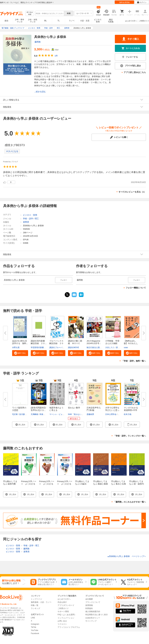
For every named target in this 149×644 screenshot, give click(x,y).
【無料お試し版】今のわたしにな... (131, 343)
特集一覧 (35, 605)
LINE (33, 618)
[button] (20, 353)
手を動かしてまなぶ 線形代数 (10, 483)
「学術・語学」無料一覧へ (134, 361)
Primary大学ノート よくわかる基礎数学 (29, 484)
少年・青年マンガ (20, 21)
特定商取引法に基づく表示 (97, 615)
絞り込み (30, 13)
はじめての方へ (131, 21)
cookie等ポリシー (93, 618)
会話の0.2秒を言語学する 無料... (20, 342)
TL (59, 21)
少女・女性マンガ (33, 21)
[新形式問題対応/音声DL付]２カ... (38, 409)
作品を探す (62, 602)
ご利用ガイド (144, 21)
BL (46, 21)
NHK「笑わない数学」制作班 (80, 414)
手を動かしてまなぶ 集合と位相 (119, 483)
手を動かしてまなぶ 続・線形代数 (137, 484)
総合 (7, 21)
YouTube (35, 630)
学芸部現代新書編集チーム (42, 347)
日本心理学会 (111, 414)
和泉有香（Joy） (47, 414)
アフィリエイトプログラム (69, 627)
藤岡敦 (38, 42)
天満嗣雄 (34, 414)
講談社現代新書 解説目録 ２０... (39, 342)
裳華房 (26, 222)
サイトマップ (91, 621)
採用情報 (89, 605)
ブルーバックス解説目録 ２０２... (56, 343)
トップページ (36, 599)
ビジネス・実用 (30, 215)
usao (126, 347)
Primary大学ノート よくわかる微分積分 (65, 484)
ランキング (36, 608)
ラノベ (72, 21)
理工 (37, 219)
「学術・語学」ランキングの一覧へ (130, 436)
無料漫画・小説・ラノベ (41, 602)
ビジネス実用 (98, 21)
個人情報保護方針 (93, 612)
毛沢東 (15, 414)
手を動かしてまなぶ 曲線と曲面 (100, 483)
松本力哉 (128, 414)
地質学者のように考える (56, 409)
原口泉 (119, 347)
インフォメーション (66, 618)
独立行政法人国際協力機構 (98, 347)
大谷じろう (110, 347)
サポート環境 (63, 612)
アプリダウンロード (66, 605)
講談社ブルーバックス (59, 347)
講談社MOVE (73, 347)
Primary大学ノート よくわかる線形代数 (47, 484)
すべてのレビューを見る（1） (132, 192)
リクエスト (62, 624)
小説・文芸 (85, 21)
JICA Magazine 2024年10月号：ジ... (94, 343)
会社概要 (89, 599)
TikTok (34, 627)
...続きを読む (40, 92)
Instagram (35, 624)
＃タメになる (12, 151)
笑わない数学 (74, 408)
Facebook (35, 633)
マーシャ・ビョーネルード (61, 414)
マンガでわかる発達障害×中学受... (131, 410)
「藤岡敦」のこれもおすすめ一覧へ (130, 502)
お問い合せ (62, 621)
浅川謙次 (23, 414)
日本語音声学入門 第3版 (94, 409)
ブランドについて (93, 602)
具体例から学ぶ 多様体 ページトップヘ (127, 556)
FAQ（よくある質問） (67, 615)
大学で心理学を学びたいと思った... (112, 410)
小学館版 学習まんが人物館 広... (112, 343)
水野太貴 (16, 347)
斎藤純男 (90, 414)
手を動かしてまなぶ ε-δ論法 (82, 483)
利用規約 (89, 608)
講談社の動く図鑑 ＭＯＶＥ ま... (75, 343)
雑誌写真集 (111, 21)
